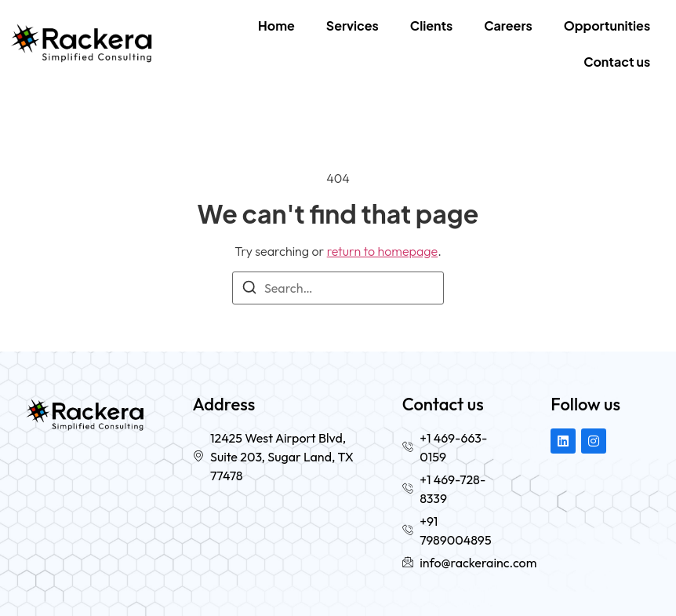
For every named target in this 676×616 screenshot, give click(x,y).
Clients (432, 26)
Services (353, 26)
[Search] (249, 290)
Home (276, 26)
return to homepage (383, 251)
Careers (508, 26)
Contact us (617, 62)
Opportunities (607, 26)
